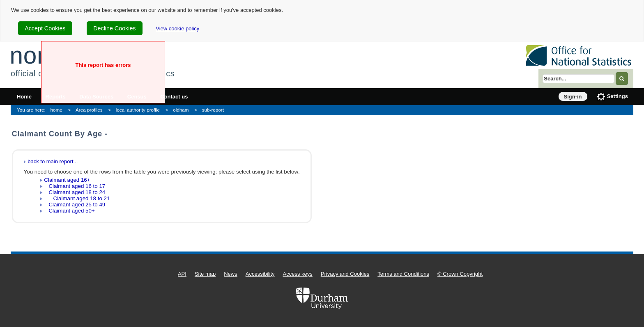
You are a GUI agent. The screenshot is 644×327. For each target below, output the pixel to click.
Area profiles (89, 110)
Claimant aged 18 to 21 (77, 198)
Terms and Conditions (403, 274)
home (56, 110)
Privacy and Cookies (345, 274)
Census (137, 97)
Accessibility (260, 274)
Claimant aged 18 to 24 (75, 192)
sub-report (213, 110)
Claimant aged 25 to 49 (75, 205)
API (182, 274)
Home (24, 97)
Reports (56, 97)
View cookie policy (177, 29)
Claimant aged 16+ (67, 180)
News (231, 274)
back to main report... (53, 161)
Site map (205, 274)
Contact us (174, 97)
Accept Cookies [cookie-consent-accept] (45, 28)
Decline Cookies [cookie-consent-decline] (114, 28)
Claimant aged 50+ (69, 211)
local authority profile (138, 110)
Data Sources (96, 97)
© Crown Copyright (460, 274)
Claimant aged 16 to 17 (75, 186)
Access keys (298, 274)
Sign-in (573, 97)
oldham (181, 110)
